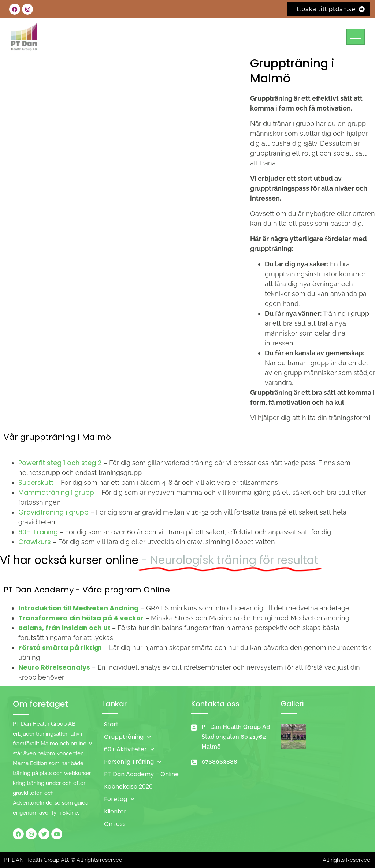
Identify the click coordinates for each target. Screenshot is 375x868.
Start (111, 724)
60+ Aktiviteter (129, 749)
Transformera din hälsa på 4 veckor (81, 618)
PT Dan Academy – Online (141, 774)
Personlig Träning (133, 762)
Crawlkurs (35, 542)
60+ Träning (38, 532)
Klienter (115, 811)
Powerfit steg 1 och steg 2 (60, 463)
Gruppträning (127, 737)
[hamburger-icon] (356, 37)
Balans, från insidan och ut (64, 628)
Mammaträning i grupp (56, 492)
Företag (119, 799)
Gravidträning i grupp (53, 512)
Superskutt (36, 482)
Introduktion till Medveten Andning (79, 608)
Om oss (115, 824)
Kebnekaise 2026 (128, 787)
